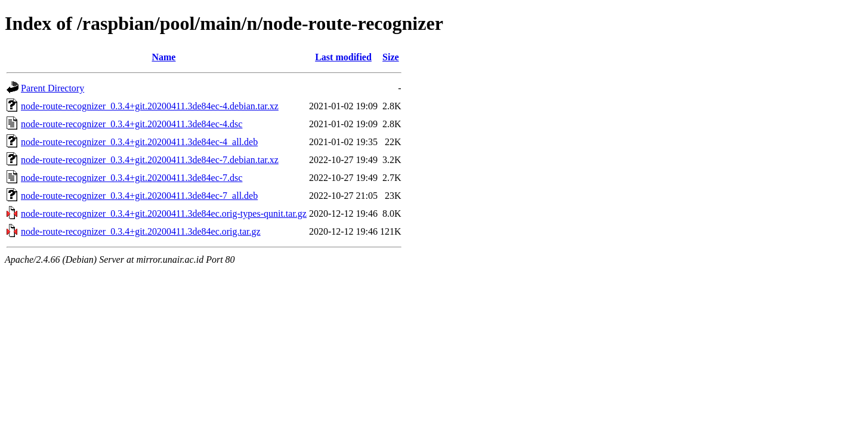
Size (391, 57)
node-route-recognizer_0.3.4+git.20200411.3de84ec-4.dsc (132, 124)
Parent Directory (52, 88)
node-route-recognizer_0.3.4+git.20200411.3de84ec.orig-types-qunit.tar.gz (164, 214)
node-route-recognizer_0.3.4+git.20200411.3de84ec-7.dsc (132, 178)
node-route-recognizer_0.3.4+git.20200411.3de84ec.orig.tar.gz (141, 231)
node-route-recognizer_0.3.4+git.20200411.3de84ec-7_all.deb (139, 196)
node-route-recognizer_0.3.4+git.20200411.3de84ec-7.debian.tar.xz (150, 160)
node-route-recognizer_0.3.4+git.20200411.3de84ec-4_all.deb (139, 142)
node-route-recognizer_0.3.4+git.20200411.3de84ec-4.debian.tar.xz (150, 106)
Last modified (343, 57)
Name (163, 57)
